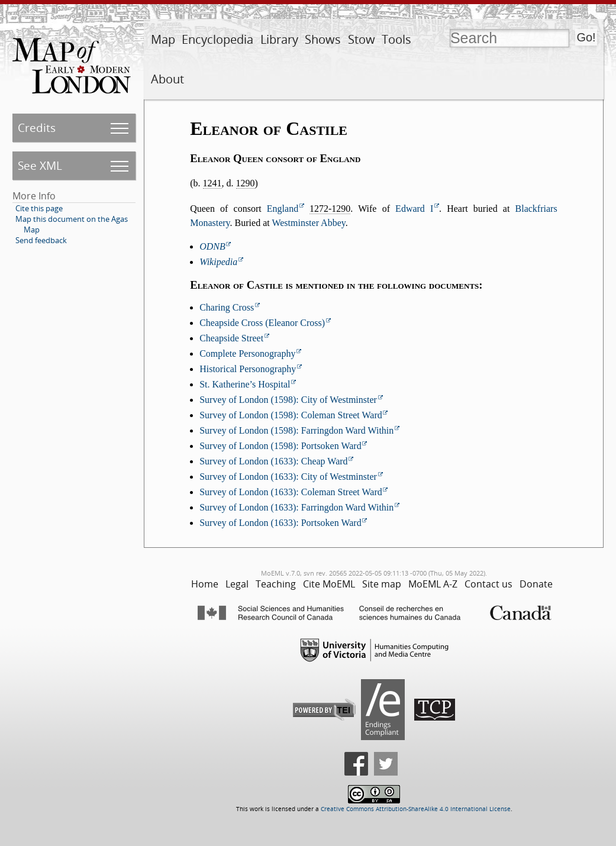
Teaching (276, 584)
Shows (323, 39)
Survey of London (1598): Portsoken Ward (280, 446)
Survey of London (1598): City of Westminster (288, 400)
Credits (37, 127)
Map (163, 39)
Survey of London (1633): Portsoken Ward (280, 523)
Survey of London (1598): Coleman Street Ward (291, 415)
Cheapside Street (231, 338)
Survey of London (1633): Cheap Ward (273, 461)
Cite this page (39, 208)
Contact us (488, 584)
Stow (362, 39)
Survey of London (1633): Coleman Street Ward (291, 492)
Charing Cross (227, 307)
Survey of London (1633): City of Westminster (288, 477)
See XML (40, 165)
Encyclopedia (217, 39)
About (167, 79)
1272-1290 (330, 209)
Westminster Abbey (308, 223)
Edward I (414, 209)
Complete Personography (247, 353)
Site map (382, 584)
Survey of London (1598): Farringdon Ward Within (296, 430)
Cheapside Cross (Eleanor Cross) (262, 323)
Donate (536, 584)
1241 (212, 183)
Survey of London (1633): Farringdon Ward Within (296, 507)
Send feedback (41, 240)
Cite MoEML (329, 584)
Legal (237, 584)
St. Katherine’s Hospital (245, 384)
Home (205, 584)
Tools (396, 39)
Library (279, 39)
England (283, 209)
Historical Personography (248, 369)
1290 (246, 183)
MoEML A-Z (433, 584)
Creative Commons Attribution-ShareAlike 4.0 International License (416, 809)
